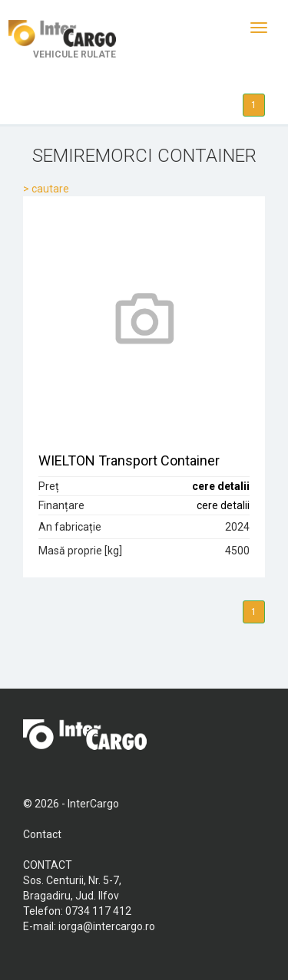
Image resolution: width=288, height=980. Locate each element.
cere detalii (221, 486)
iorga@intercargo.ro (107, 926)
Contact (42, 834)
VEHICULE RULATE (62, 40)
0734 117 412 (98, 911)
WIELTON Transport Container (129, 460)
